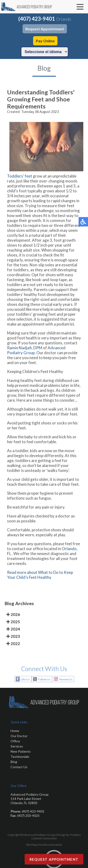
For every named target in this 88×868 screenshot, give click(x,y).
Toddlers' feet (20, 178)
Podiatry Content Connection (56, 837)
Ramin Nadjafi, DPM (25, 350)
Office (15, 741)
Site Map (31, 845)
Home (15, 731)
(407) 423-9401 (37, 19)
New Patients (21, 751)
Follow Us (44, 679)
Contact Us (19, 767)
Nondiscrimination (50, 845)
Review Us (66, 679)
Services (17, 746)
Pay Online (45, 41)
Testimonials (20, 757)
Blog (14, 762)
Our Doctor (19, 736)
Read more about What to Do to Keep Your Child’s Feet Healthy (40, 577)
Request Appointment (45, 29)
